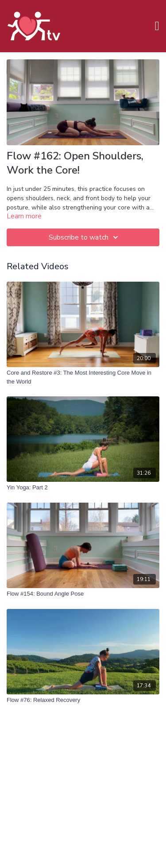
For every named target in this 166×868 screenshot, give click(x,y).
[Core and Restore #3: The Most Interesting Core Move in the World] (83, 377)
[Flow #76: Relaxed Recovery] (83, 700)
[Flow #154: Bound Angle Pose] (83, 594)
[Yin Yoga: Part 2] (83, 488)
